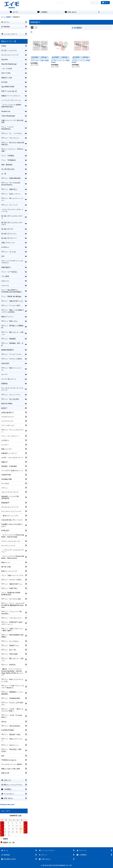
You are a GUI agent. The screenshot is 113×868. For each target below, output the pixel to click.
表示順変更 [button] (77, 28)
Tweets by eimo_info (7, 805)
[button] (99, 12)
